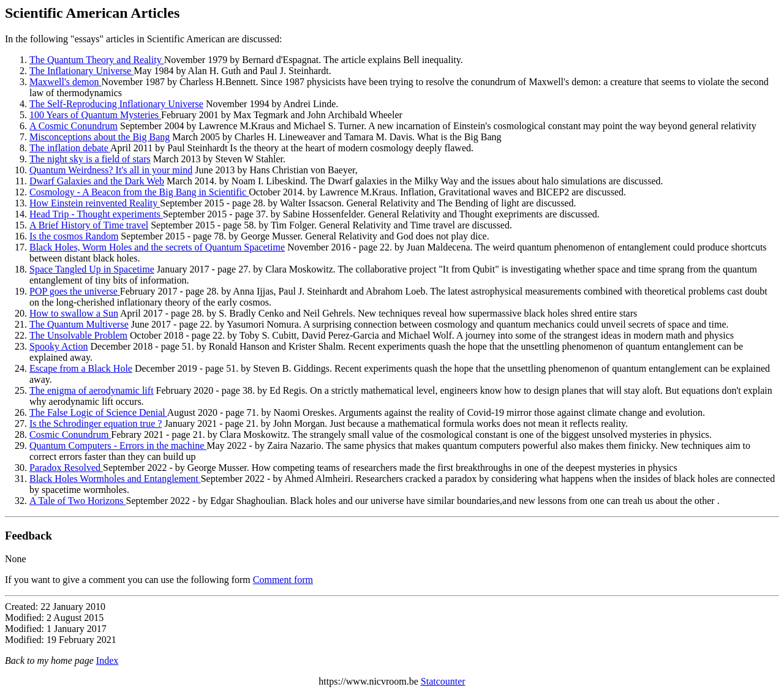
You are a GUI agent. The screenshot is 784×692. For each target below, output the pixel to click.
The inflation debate (70, 148)
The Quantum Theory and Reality (97, 60)
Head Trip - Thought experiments (96, 214)
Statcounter (443, 681)
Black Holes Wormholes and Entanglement (115, 479)
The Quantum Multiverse (79, 324)
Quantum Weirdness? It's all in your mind (111, 170)
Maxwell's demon (66, 82)
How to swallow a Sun (74, 313)
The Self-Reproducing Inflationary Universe (116, 104)
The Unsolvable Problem (78, 335)
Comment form (283, 580)
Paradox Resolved (66, 468)
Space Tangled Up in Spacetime (92, 269)
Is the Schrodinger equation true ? (96, 423)
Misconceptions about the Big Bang (100, 137)
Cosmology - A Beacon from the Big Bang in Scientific (139, 192)
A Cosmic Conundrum (73, 126)
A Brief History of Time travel (89, 225)
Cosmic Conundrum (70, 434)
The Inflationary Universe (81, 71)
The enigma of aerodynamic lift (92, 390)
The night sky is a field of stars (90, 159)
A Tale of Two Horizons (78, 501)
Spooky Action (59, 346)
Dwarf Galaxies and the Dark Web (97, 181)
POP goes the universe (75, 291)
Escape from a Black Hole (81, 368)
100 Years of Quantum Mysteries (95, 115)
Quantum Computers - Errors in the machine (118, 446)
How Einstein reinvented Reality (95, 203)
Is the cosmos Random (74, 236)
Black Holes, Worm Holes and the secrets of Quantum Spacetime (157, 247)
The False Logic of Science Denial (98, 412)
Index (107, 660)
